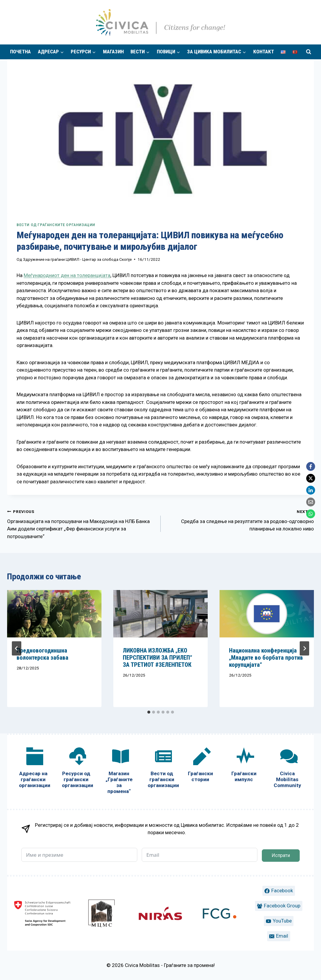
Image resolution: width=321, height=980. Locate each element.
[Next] (304, 648)
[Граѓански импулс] (244, 766)
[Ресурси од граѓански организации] (76, 769)
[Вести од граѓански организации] (162, 769)
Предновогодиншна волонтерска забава (42, 654)
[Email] (311, 502)
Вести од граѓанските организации (56, 225)
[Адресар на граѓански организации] (33, 769)
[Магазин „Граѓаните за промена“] (119, 772)
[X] (311, 478)
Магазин (113, 52)
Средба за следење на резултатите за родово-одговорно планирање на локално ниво (240, 520)
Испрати (281, 855)
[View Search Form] (309, 52)
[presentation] (54, 614)
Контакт (264, 52)
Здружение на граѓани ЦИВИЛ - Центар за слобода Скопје (77, 259)
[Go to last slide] (17, 648)
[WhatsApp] (311, 514)
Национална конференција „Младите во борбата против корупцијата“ (266, 658)
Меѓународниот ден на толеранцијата (67, 275)
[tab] (149, 712)
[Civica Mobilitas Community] (287, 769)
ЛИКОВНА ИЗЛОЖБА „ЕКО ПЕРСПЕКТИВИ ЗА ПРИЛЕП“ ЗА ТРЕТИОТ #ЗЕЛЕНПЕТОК (158, 658)
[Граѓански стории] (200, 766)
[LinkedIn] (311, 490)
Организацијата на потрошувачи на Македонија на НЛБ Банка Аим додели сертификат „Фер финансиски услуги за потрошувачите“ (81, 523)
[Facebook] (311, 466)
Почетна (20, 52)
